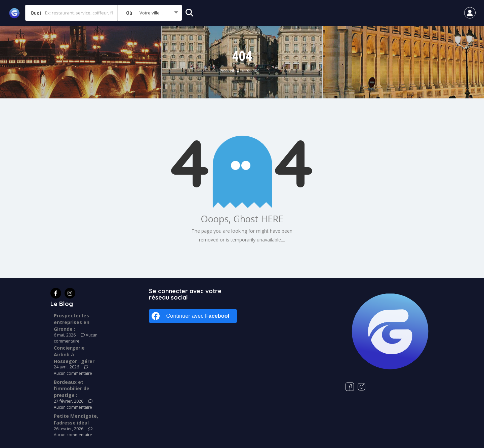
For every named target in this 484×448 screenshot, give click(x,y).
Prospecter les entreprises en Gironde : (72, 322)
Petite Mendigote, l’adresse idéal (76, 419)
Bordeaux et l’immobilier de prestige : (72, 389)
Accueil (227, 71)
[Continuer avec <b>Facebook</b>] (193, 316)
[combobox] (150, 13)
